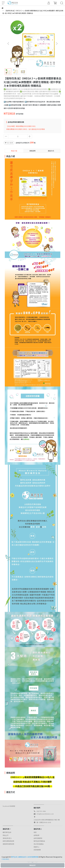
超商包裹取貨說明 (8, 841)
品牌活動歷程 (38, 838)
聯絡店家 (33, 865)
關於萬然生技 (7, 832)
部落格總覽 (37, 850)
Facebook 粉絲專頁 (9, 806)
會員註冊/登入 (7, 838)
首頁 (35, 832)
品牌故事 (36, 835)
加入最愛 (9, 143)
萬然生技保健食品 (39, 841)
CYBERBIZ (5, 859)
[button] (57, 43)
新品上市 (6, 835)
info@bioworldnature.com (45, 814)
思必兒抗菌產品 (39, 844)
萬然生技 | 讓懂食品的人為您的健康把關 (25, 857)
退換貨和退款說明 (8, 844)
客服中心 (36, 847)
